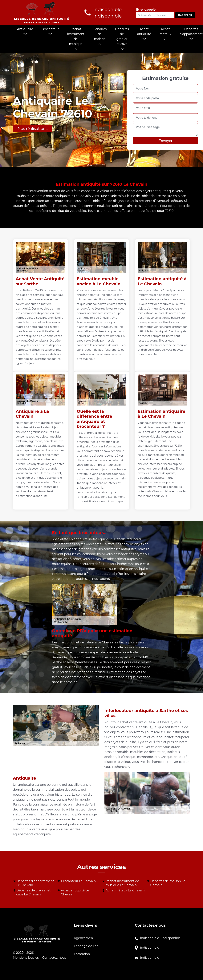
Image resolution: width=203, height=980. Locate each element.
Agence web (83, 938)
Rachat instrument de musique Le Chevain (122, 883)
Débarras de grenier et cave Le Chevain (34, 892)
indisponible (150, 938)
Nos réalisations (33, 129)
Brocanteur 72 (50, 32)
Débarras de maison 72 (100, 36)
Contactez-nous (54, 958)
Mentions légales (26, 958)
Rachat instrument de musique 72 (76, 39)
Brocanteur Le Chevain (78, 881)
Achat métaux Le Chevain (125, 890)
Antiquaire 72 (25, 32)
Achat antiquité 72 (144, 34)
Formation (82, 954)
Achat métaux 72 (165, 34)
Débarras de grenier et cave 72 (122, 39)
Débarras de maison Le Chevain (168, 883)
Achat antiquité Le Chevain (75, 892)
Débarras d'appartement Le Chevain (35, 883)
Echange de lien (86, 946)
